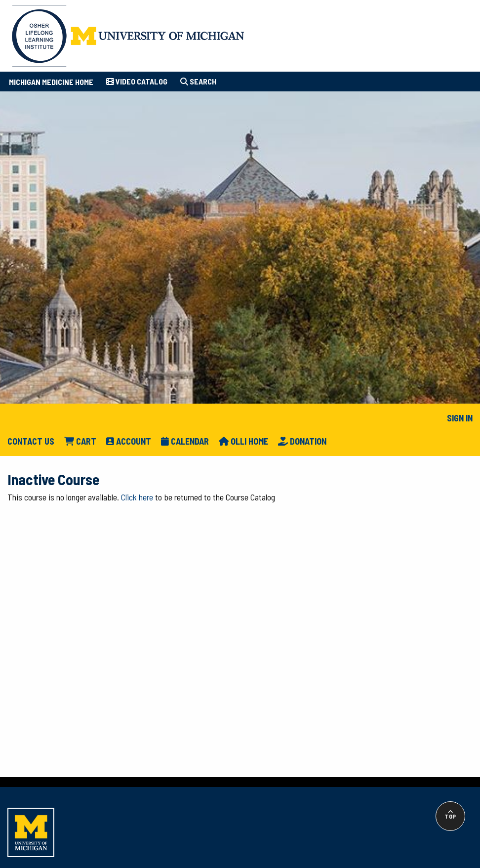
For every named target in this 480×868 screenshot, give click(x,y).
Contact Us (31, 441)
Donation (302, 441)
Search (198, 81)
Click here (137, 497)
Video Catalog (137, 81)
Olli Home (243, 441)
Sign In (460, 418)
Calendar (185, 441)
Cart (80, 441)
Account (129, 441)
